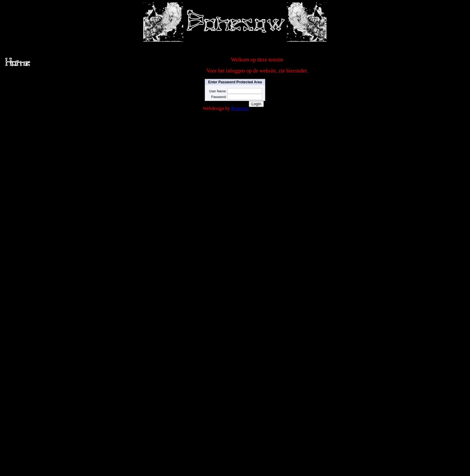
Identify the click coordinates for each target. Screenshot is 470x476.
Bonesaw (240, 108)
